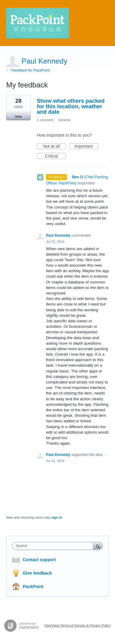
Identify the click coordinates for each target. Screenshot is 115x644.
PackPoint (33, 587)
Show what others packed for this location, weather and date (71, 106)
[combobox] (54, 546)
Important (86, 146)
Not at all (54, 146)
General (64, 120)
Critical (55, 156)
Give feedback (37, 573)
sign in (57, 517)
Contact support (39, 560)
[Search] (98, 546)
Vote (18, 117)
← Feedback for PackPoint (28, 70)
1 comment (45, 120)
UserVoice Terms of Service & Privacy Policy (77, 625)
